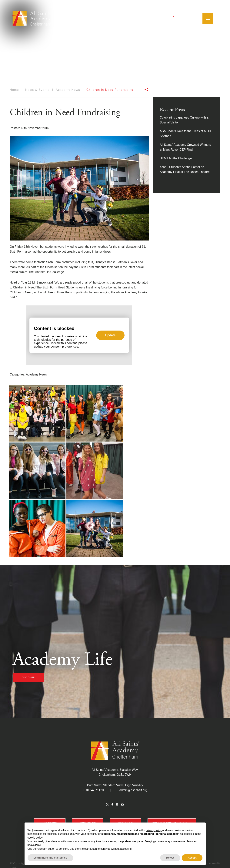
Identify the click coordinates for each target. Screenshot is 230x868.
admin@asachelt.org (133, 790)
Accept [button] (192, 858)
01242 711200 (96, 790)
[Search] (196, 18)
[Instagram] (185, 18)
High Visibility (134, 785)
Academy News (36, 374)
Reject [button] (170, 858)
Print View (94, 785)
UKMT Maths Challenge (176, 158)
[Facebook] (181, 18)
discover (28, 678)
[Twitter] (176, 18)
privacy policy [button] (154, 830)
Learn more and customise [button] (50, 858)
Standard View (113, 785)
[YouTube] (190, 18)
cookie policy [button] (35, 838)
